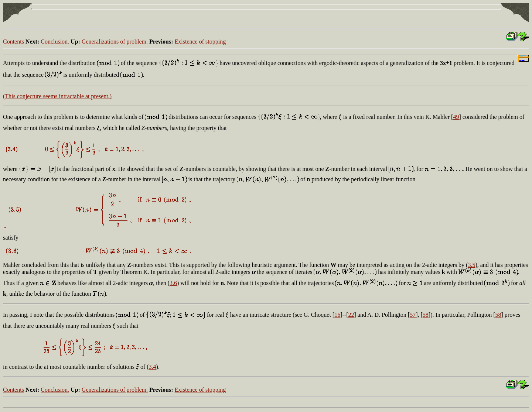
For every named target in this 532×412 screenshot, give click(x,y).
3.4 (153, 367)
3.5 (471, 265)
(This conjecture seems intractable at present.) (57, 96)
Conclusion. (55, 42)
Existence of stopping (200, 42)
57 (413, 315)
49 (456, 117)
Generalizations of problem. (115, 42)
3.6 (173, 283)
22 (351, 315)
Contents (13, 42)
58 (426, 315)
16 (337, 315)
